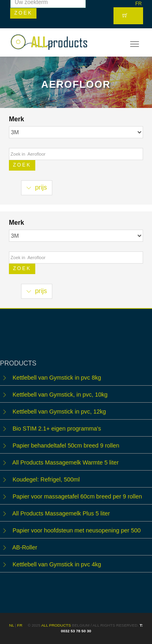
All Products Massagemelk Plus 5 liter (61, 513)
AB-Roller (25, 547)
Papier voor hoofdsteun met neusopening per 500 (77, 530)
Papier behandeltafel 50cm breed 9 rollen (66, 446)
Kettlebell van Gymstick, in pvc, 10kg (60, 395)
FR (139, 4)
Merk (17, 119)
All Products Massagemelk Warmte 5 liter (65, 462)
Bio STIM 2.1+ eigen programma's (57, 429)
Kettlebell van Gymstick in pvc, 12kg (59, 412)
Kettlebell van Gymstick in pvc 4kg (57, 564)
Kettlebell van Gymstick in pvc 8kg (57, 378)
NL (12, 625)
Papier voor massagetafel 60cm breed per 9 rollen (77, 496)
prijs (37, 187)
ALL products (56, 625)
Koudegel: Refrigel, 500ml (46, 479)
